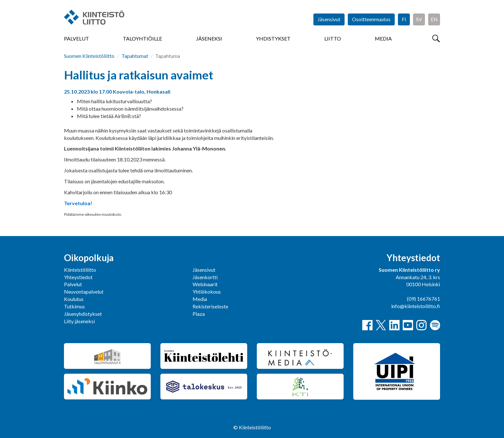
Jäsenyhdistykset (83, 314)
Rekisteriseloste (210, 306)
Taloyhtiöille (142, 38)
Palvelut (76, 38)
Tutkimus (74, 306)
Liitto (333, 38)
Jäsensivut (329, 19)
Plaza (199, 314)
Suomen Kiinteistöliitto (89, 56)
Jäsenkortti (205, 277)
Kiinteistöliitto (80, 270)
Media (383, 38)
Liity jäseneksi (79, 321)
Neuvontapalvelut (84, 292)
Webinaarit (205, 284)
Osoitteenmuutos (371, 19)
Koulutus (74, 299)
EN (434, 19)
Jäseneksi (209, 38)
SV (419, 19)
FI (404, 19)
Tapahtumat (135, 56)
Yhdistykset (273, 38)
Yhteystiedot (78, 277)
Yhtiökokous (207, 292)
